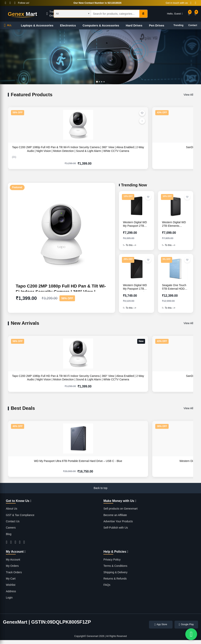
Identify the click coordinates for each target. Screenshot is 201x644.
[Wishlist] (189, 14)
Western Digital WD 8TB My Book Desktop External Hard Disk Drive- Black (171, 151)
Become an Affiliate (115, 515)
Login (9, 598)
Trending (179, 25)
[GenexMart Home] (22, 14)
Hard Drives (134, 25)
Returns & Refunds (115, 579)
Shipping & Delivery (115, 572)
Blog (9, 534)
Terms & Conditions (115, 566)
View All (188, 95)
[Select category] (72, 14)
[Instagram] (15, 3)
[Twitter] (10, 3)
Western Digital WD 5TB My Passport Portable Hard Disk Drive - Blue (124, 464)
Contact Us (13, 521)
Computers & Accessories (101, 25)
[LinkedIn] (24, 542)
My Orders (12, 566)
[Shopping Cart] (195, 14)
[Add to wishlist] (148, 197)
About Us (12, 509)
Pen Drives (157, 25)
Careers (11, 528)
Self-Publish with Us (116, 528)
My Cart (11, 579)
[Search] (143, 14)
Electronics (68, 25)
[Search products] (115, 14)
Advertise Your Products (118, 521)
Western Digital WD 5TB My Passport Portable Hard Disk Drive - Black (77, 464)
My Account (13, 560)
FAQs (107, 585)
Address (11, 591)
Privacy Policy (112, 560)
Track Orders (14, 572)
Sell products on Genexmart (121, 509)
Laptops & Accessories (37, 25)
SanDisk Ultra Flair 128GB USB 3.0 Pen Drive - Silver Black (77, 151)
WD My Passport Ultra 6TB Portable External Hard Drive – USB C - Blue (29, 464)
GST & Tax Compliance (20, 515)
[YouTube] (20, 542)
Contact (193, 25)
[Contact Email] (196, 3)
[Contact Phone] (191, 3)
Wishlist (11, 585)
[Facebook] (5, 3)
